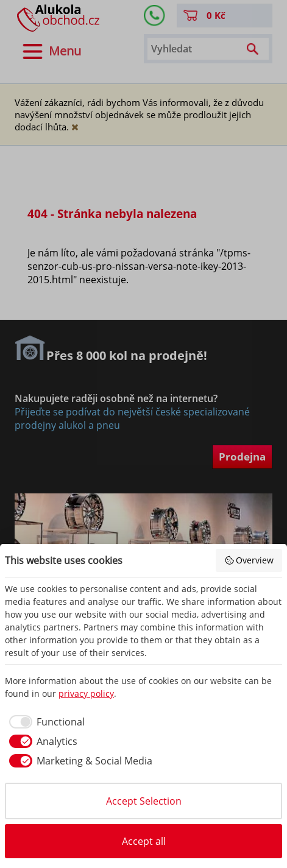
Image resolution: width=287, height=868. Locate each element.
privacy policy (86, 693)
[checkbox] (45, 722)
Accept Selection (144, 801)
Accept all (144, 841)
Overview (249, 560)
